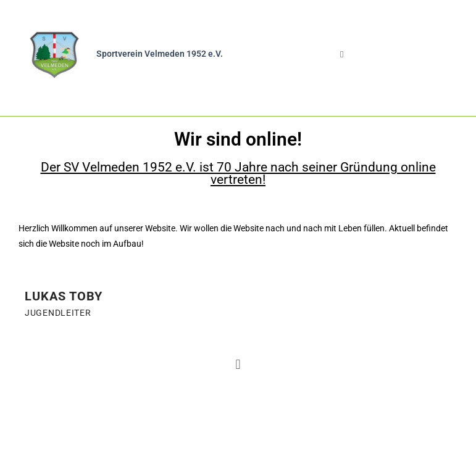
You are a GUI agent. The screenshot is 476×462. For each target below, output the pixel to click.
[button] (342, 54)
